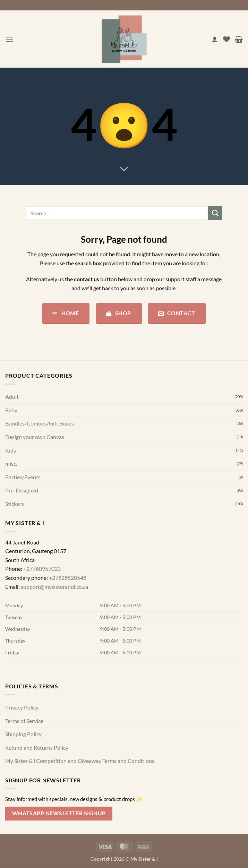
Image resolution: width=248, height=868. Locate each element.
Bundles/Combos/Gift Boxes (40, 423)
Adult (12, 397)
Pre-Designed (22, 490)
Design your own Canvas (35, 437)
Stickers (15, 504)
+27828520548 (68, 578)
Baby (11, 410)
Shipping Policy (23, 734)
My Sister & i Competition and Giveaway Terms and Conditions (80, 761)
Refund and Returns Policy (37, 747)
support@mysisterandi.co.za (54, 587)
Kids (11, 450)
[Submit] (215, 213)
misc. (11, 463)
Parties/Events (23, 477)
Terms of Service (24, 721)
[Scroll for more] (124, 170)
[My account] (215, 39)
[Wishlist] (226, 39)
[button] (9, 39)
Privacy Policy (22, 707)
